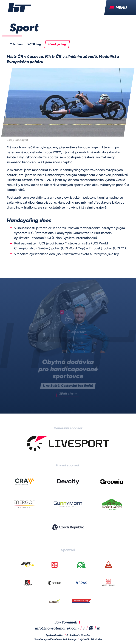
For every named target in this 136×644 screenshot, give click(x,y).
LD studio (96, 639)
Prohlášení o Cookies (78, 635)
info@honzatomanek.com (57, 629)
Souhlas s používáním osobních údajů (55, 639)
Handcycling (57, 44)
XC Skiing (34, 44)
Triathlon (16, 44)
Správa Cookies (55, 635)
